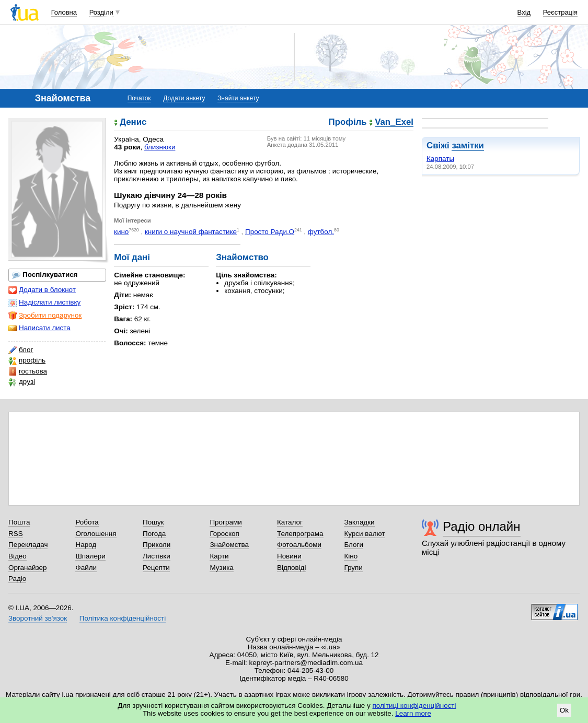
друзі (22, 382)
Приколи (157, 545)
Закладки (359, 522)
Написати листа (39, 328)
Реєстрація (560, 12)
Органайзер (27, 568)
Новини (289, 556)
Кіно (351, 556)
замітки (468, 145)
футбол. (321, 232)
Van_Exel (394, 123)
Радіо (17, 579)
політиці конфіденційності (414, 705)
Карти (219, 556)
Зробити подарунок (45, 316)
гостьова (28, 371)
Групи (353, 568)
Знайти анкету (238, 98)
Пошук (153, 522)
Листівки (157, 556)
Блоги (354, 545)
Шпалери (90, 556)
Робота (87, 522)
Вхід (524, 12)
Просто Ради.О (270, 232)
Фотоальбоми (299, 545)
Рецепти (156, 568)
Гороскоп (224, 534)
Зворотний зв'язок (38, 618)
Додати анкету (184, 98)
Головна (64, 12)
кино (121, 232)
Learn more (413, 713)
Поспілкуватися (45, 275)
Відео (18, 556)
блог (21, 350)
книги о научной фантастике (191, 232)
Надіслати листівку (44, 302)
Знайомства (229, 545)
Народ (86, 545)
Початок (139, 98)
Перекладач (28, 545)
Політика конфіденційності (123, 618)
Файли (86, 568)
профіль (27, 360)
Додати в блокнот (42, 290)
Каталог (290, 522)
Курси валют (364, 534)
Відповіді (292, 568)
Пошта (19, 522)
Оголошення (96, 534)
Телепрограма (300, 534)
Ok (564, 710)
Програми (226, 522)
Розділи (101, 12)
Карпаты (440, 159)
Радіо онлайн (482, 526)
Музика (221, 568)
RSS (16, 534)
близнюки (160, 147)
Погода (154, 534)
